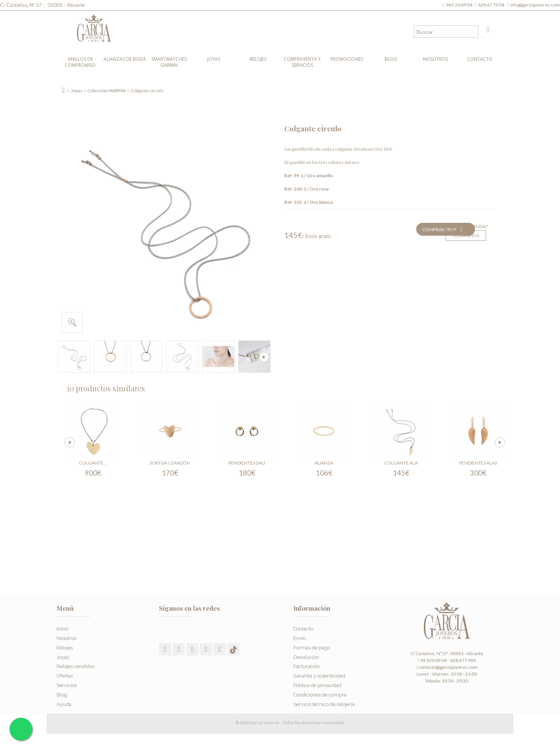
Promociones (347, 59)
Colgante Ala (401, 463)
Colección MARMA (106, 91)
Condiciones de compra (320, 693)
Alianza (324, 463)
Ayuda (64, 702)
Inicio (62, 627)
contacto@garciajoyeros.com (448, 667)
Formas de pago (312, 646)
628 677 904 (463, 660)
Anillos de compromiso (80, 62)
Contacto (480, 59)
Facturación (307, 665)
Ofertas (65, 674)
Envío (300, 637)
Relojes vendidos (76, 665)
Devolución (306, 655)
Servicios (67, 684)
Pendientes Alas (478, 463)
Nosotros (435, 59)
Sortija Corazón (170, 463)
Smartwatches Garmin (169, 62)
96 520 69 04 (432, 660)
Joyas (214, 59)
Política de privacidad (317, 684)
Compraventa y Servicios (302, 62)
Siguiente (264, 357)
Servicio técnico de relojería (324, 702)
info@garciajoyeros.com (535, 5)
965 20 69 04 (460, 5)
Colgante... (93, 463)
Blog (391, 59)
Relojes (258, 59)
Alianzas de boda (125, 59)
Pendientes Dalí (247, 463)
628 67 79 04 (492, 5)
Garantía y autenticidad (319, 674)
